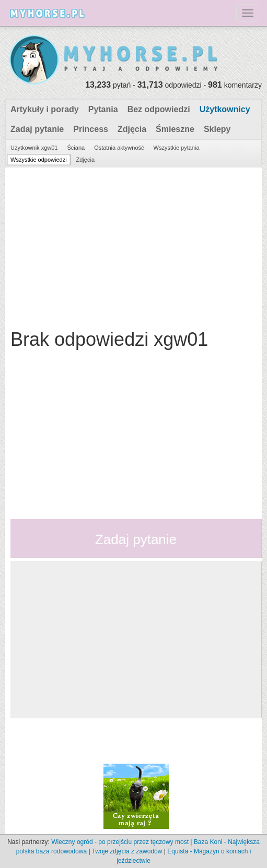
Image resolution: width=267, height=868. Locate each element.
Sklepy (217, 129)
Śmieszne (175, 129)
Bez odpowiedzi (159, 109)
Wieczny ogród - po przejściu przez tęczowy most (120, 842)
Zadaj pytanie (37, 129)
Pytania (103, 109)
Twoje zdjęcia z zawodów (127, 851)
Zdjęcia (132, 129)
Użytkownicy (225, 109)
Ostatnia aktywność (119, 148)
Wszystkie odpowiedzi (39, 160)
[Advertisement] (132, 246)
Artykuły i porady (45, 109)
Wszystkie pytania (177, 148)
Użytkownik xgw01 (34, 148)
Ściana (76, 148)
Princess (91, 129)
